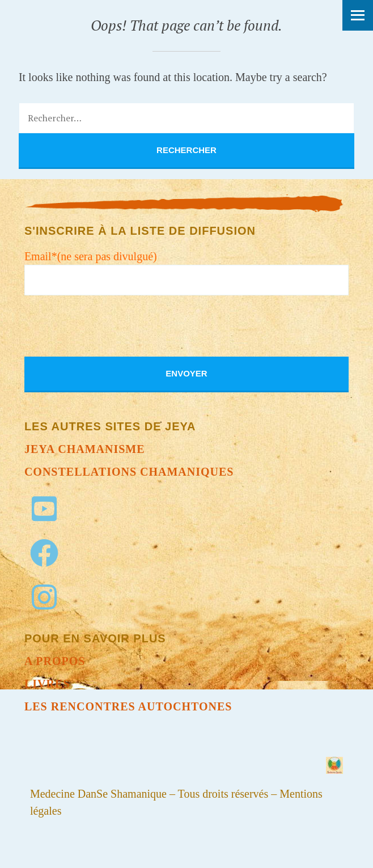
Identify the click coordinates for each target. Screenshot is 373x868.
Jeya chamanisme (85, 449)
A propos (55, 661)
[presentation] (111, 335)
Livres (47, 684)
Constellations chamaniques (129, 472)
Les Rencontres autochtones (128, 706)
